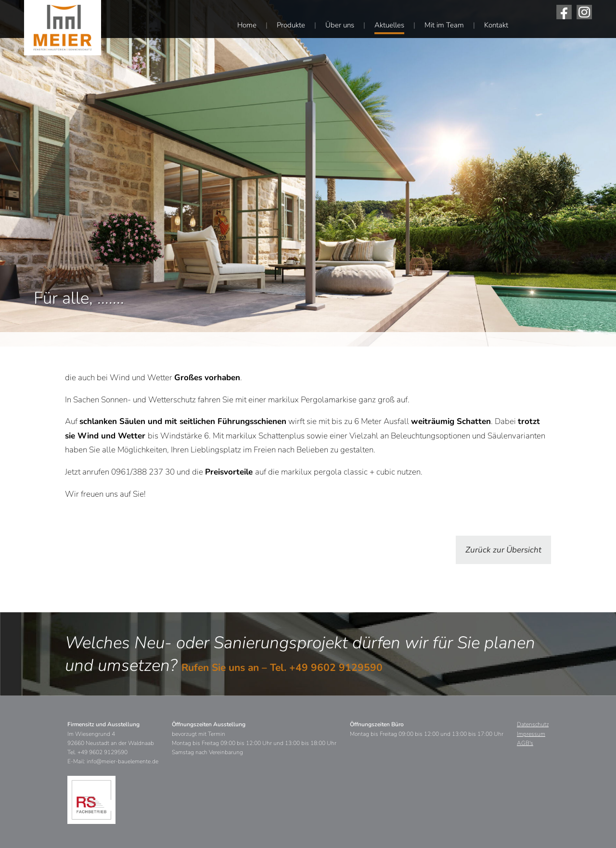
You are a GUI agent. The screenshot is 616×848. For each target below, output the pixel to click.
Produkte (291, 25)
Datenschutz (533, 724)
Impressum (531, 734)
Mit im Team (444, 25)
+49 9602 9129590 (336, 668)
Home (247, 25)
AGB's (525, 743)
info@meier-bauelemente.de (122, 761)
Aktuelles (389, 25)
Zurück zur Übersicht (503, 550)
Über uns (340, 25)
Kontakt (496, 25)
